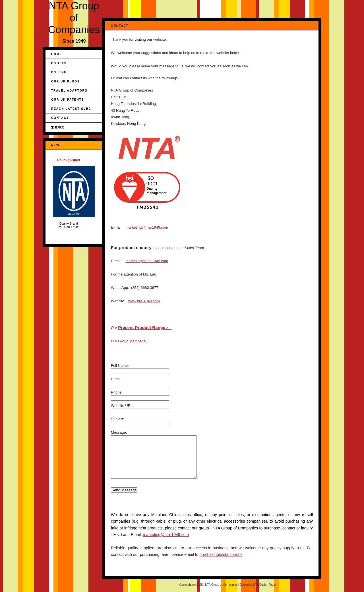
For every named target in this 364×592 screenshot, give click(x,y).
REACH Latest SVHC (71, 109)
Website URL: (122, 406)
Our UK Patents (68, 100)
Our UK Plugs (66, 81)
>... (145, 328)
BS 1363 (59, 63)
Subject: (118, 419)
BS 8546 (59, 72)
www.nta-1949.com (144, 301)
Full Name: (120, 366)
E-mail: (117, 379)
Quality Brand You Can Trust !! (74, 193)
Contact (60, 118)
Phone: (117, 392)
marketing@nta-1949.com (147, 227)
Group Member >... (134, 341)
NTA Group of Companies (74, 18)
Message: (119, 432)
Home (57, 54)
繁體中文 (58, 127)
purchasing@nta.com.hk (221, 554)
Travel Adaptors (69, 91)
